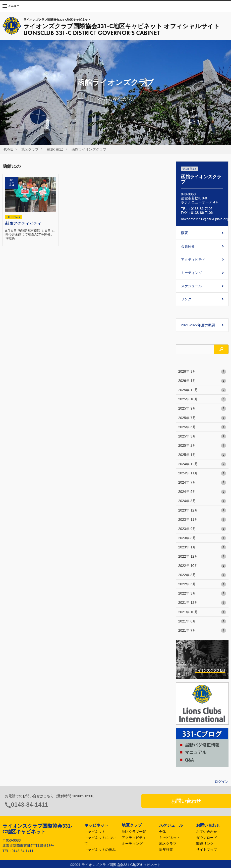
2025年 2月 (202, 446)
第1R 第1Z (55, 149)
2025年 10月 (202, 399)
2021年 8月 (202, 621)
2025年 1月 (202, 455)
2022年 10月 (202, 566)
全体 (163, 832)
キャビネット (95, 832)
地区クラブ (30, 149)
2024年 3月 (202, 501)
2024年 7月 (202, 483)
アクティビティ (193, 260)
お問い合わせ (186, 801)
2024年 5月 (202, 492)
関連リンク (205, 844)
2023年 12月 (202, 511)
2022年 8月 (202, 575)
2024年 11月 (202, 473)
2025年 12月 (202, 390)
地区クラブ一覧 (134, 832)
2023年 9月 (202, 529)
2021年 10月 (202, 612)
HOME (8, 149)
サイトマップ (207, 850)
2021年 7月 (202, 631)
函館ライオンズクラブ (89, 149)
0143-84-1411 (29, 805)
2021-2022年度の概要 (198, 325)
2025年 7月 (202, 418)
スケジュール (191, 286)
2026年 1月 (202, 381)
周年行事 (166, 850)
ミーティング (191, 273)
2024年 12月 (202, 464)
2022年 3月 (202, 594)
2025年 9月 (202, 409)
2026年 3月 (202, 372)
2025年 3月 (202, 436)
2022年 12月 (202, 557)
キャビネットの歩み (100, 850)
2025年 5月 (202, 427)
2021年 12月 (202, 603)
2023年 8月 (202, 538)
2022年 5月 (202, 584)
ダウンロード (207, 838)
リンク (186, 299)
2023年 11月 (202, 520)
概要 (184, 233)
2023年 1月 (202, 547)
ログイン (222, 781)
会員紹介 (188, 246)
